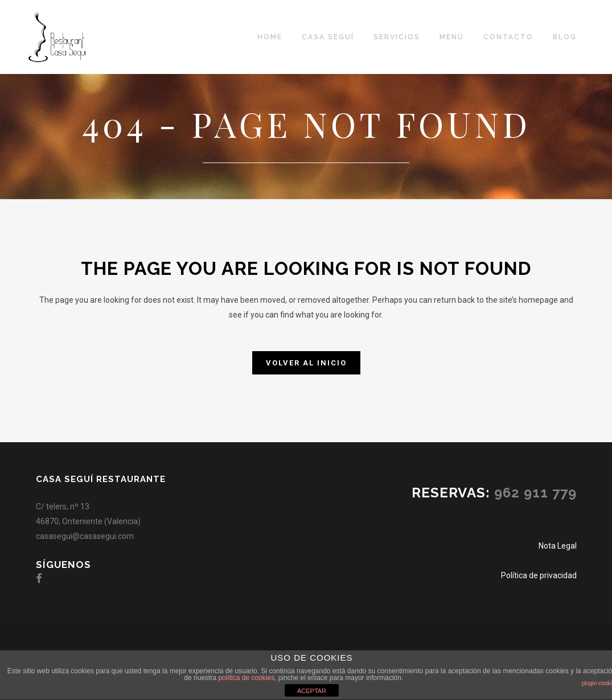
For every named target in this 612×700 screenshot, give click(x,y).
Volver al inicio (306, 363)
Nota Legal (558, 546)
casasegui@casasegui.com (85, 536)
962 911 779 (535, 493)
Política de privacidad (539, 575)
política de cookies (246, 678)
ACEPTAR (312, 691)
